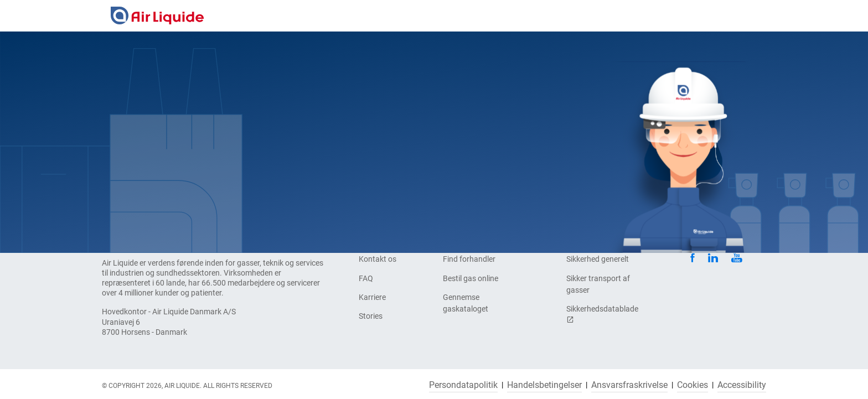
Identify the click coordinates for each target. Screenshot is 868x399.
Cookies (693, 385)
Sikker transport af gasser (598, 284)
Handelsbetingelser (544, 385)
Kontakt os (378, 259)
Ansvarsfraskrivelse (629, 385)
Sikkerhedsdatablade (602, 314)
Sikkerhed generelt (598, 259)
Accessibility (742, 385)
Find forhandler (469, 259)
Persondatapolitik (463, 385)
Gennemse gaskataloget (466, 303)
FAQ (366, 278)
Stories (371, 316)
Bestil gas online (471, 278)
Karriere (372, 297)
